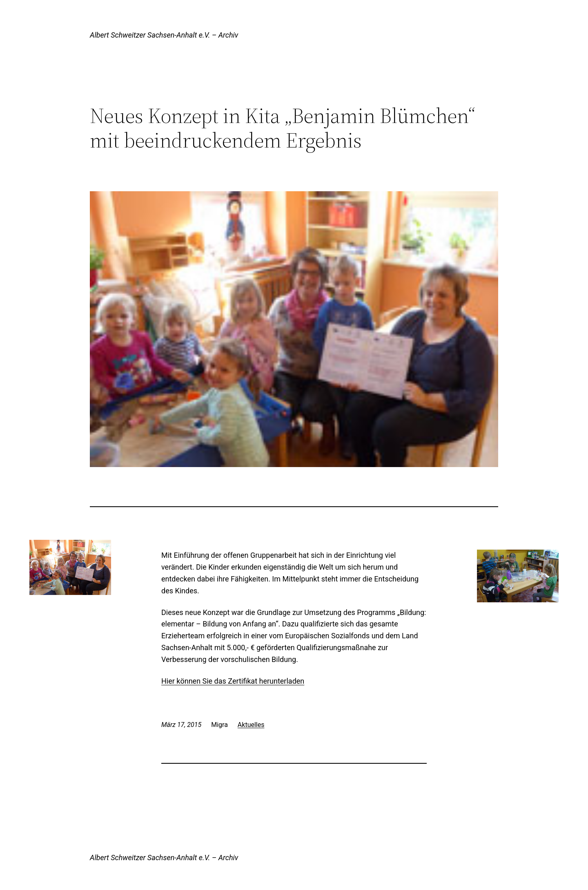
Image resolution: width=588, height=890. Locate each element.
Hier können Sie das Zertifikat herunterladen (233, 681)
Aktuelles (251, 725)
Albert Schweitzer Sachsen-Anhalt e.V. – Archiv (164, 35)
